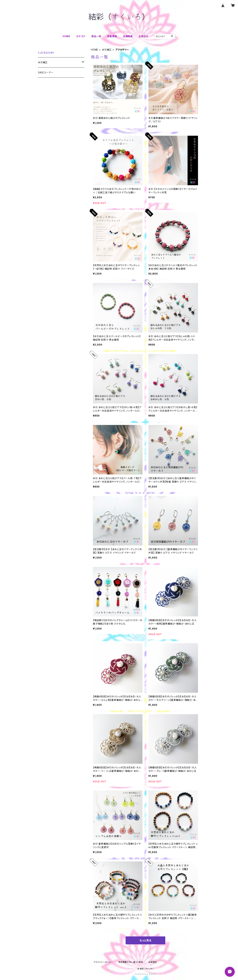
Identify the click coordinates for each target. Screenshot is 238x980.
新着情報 (112, 36)
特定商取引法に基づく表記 (131, 962)
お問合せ (143, 36)
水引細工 (107, 50)
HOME (67, 36)
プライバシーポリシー (103, 962)
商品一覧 (96, 36)
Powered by (145, 974)
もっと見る (145, 940)
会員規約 (153, 962)
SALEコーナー (46, 72)
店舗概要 (128, 36)
